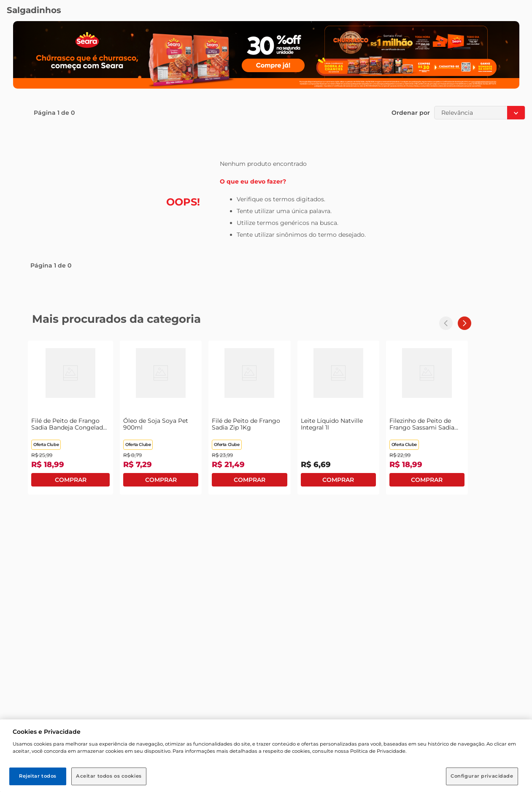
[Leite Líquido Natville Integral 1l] (338, 417)
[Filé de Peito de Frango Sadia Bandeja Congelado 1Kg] (70, 417)
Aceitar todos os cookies (109, 776)
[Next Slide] (464, 323)
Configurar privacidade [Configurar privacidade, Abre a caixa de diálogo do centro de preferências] (482, 776)
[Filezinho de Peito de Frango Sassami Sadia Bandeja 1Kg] (427, 417)
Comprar (70, 480)
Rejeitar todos (38, 776)
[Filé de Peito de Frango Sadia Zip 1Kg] (249, 417)
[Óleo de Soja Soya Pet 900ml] (161, 417)
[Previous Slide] (446, 323)
